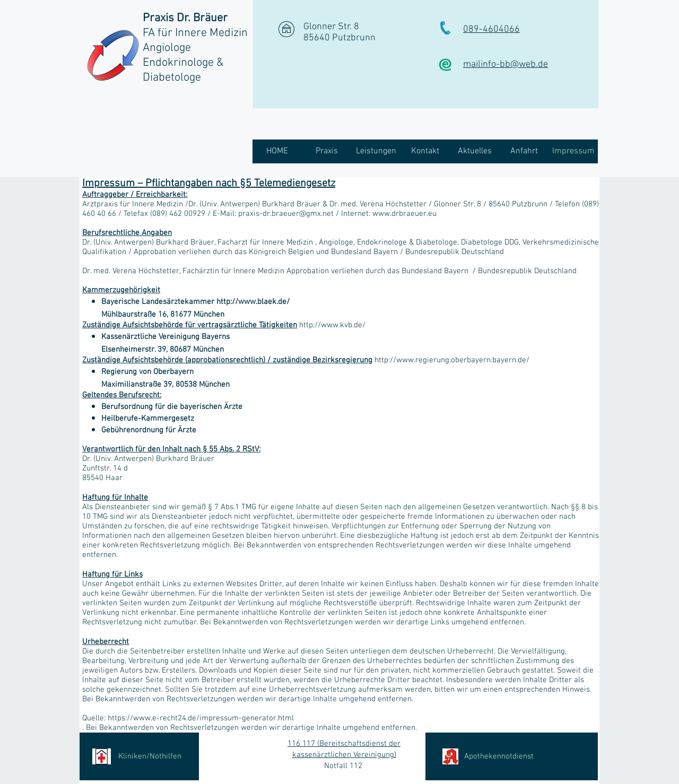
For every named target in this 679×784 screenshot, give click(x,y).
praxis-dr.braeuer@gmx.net (286, 214)
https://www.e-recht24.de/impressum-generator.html (201, 718)
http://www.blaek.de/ (253, 302)
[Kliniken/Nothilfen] (139, 756)
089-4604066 (491, 29)
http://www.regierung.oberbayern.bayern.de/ (452, 360)
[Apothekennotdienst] (512, 756)
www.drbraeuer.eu (404, 214)
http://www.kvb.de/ (332, 325)
